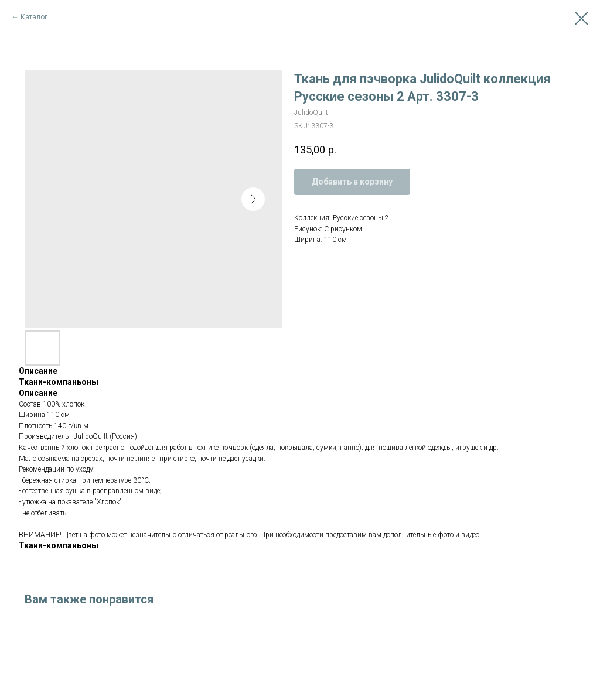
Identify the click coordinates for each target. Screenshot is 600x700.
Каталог (34, 17)
